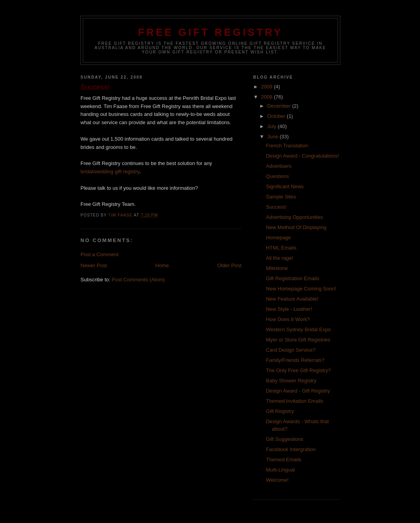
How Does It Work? (288, 319)
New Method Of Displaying (296, 227)
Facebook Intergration (290, 449)
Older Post (229, 265)
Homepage (278, 238)
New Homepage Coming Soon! (301, 289)
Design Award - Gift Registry (298, 391)
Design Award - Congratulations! (302, 156)
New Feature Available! (292, 299)
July (273, 126)
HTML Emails (281, 248)
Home (162, 265)
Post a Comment (100, 254)
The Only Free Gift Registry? (298, 370)
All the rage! (279, 258)
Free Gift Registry (211, 32)
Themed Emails (283, 460)
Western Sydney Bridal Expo (298, 329)
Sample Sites (281, 197)
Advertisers (278, 166)
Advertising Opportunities (294, 217)
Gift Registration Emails (292, 278)
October (277, 116)
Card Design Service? (290, 350)
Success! (276, 207)
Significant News (285, 186)
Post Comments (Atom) (138, 280)
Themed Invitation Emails (294, 401)
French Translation (287, 146)
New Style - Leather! (289, 309)
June (274, 137)
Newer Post (94, 265)
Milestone (277, 268)
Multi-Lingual (280, 470)
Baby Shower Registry (291, 381)
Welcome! (277, 480)
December (280, 106)
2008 (268, 97)
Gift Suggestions (284, 439)
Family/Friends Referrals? (295, 360)
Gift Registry (280, 411)
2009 (268, 87)
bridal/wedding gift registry (110, 172)
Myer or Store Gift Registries (298, 340)
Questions (277, 176)
